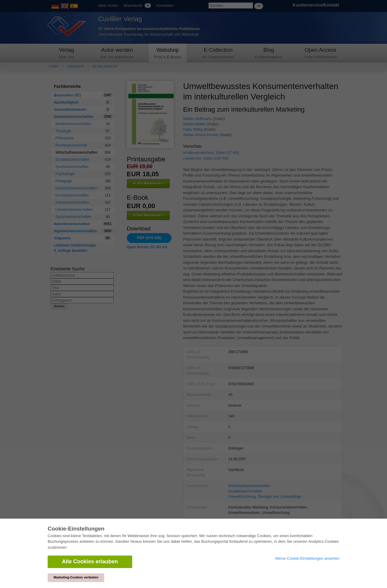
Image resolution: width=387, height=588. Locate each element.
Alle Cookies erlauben (90, 562)
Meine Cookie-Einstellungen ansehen (307, 558)
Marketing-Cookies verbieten (76, 577)
